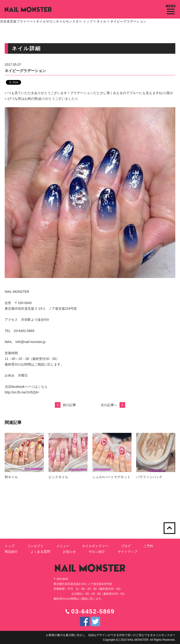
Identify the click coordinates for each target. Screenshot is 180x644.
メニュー (63, 546)
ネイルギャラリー (95, 546)
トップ (10, 546)
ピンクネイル (58, 477)
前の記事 (65, 405)
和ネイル (11, 477)
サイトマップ (127, 552)
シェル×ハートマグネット (111, 477)
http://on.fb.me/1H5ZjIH (22, 392)
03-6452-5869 (93, 611)
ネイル (101, 21)
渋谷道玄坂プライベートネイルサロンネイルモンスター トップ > (48, 21)
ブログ (126, 546)
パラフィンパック (149, 477)
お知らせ (69, 552)
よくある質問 (40, 552)
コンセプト (35, 546)
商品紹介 (11, 552)
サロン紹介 (97, 552)
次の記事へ (113, 405)
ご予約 (148, 546)
